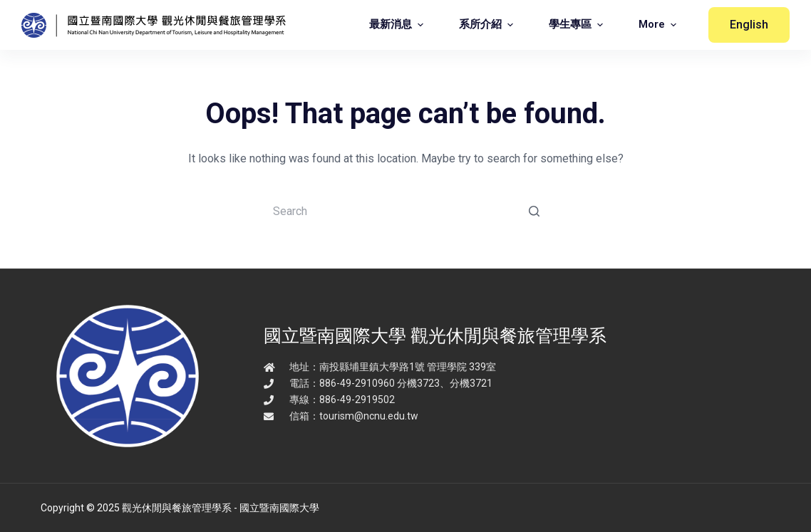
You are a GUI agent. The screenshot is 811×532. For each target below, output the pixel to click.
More (659, 25)
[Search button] (534, 211)
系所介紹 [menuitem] (488, 25)
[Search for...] (405, 211)
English (749, 25)
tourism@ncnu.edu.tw (369, 416)
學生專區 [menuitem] (578, 25)
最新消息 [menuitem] (398, 25)
